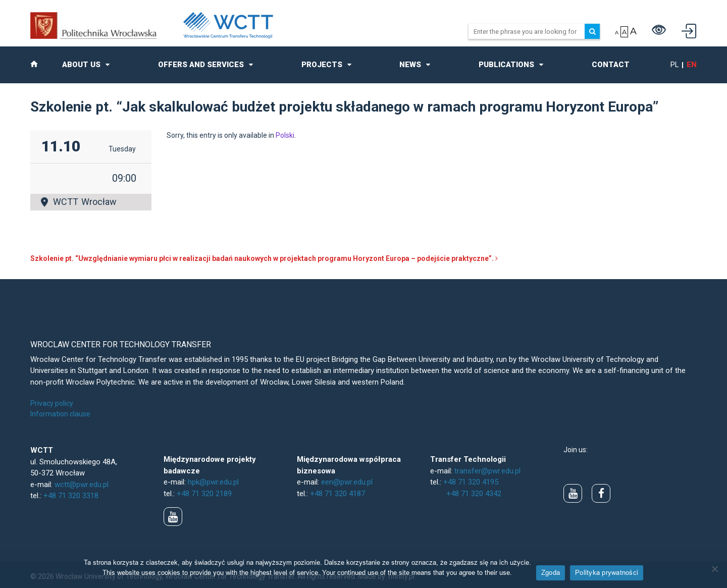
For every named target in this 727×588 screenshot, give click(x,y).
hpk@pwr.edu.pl (213, 482)
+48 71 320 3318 (71, 496)
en (692, 65)
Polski (285, 135)
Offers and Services (201, 65)
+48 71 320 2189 (204, 494)
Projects (322, 65)
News (410, 65)
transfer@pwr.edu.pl (487, 471)
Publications (506, 65)
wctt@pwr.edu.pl (82, 485)
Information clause (60, 414)
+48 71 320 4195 (471, 482)
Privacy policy (52, 403)
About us (81, 65)
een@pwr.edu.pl (347, 482)
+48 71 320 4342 (474, 494)
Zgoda (551, 572)
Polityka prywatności (607, 572)
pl (675, 65)
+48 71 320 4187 (337, 494)
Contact (611, 65)
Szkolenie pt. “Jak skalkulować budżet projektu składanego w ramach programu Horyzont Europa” (344, 107)
